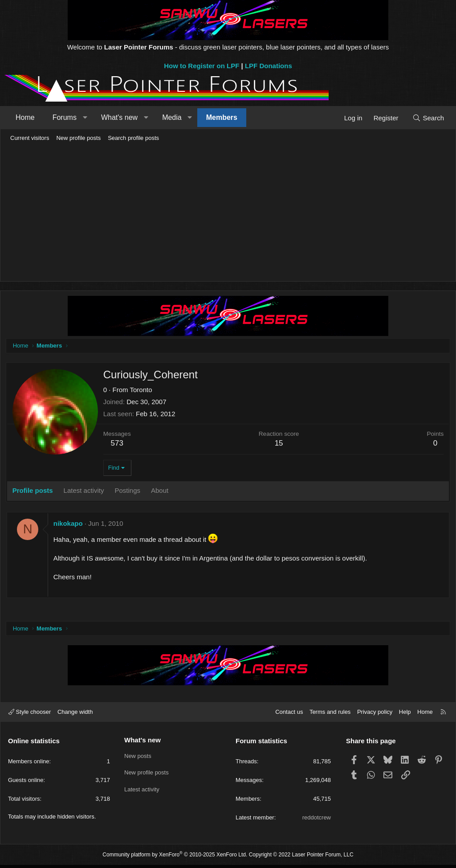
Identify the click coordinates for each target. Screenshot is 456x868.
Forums (65, 117)
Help (405, 715)
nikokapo (69, 525)
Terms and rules (330, 715)
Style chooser (30, 715)
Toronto (142, 391)
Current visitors (30, 138)
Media (172, 117)
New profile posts (78, 138)
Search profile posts (133, 138)
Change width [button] (75, 715)
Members (222, 117)
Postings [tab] (129, 492)
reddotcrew (317, 821)
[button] (85, 118)
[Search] (428, 118)
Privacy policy (375, 715)
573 (118, 444)
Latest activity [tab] (85, 492)
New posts (138, 758)
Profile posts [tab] (34, 492)
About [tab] (161, 492)
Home (25, 117)
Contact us (289, 715)
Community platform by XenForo (175, 857)
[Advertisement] (228, 212)
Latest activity (142, 790)
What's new (119, 117)
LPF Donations (269, 66)
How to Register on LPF (202, 66)
